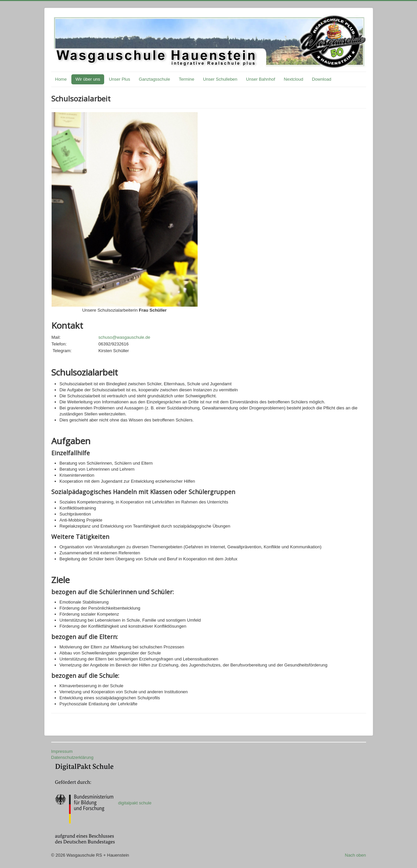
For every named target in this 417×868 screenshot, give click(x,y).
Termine (187, 79)
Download (322, 79)
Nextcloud (293, 79)
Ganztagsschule (154, 79)
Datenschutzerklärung (72, 757)
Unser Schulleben (220, 79)
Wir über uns (88, 79)
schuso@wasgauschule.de (124, 337)
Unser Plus (120, 79)
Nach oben (356, 855)
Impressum (62, 751)
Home (61, 79)
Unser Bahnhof (261, 79)
